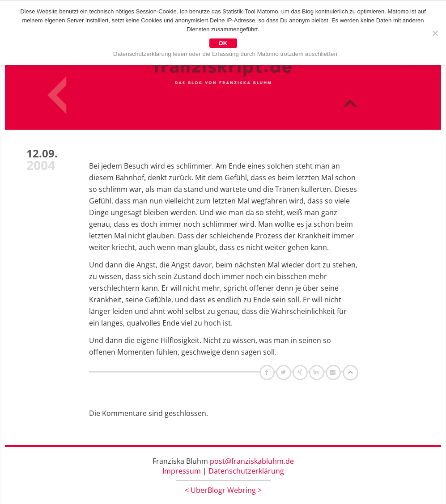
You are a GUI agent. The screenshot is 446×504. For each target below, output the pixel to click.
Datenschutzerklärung (246, 471)
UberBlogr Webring (223, 490)
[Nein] (435, 33)
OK (223, 43)
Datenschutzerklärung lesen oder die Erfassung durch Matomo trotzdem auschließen (225, 54)
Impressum (182, 471)
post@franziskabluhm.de (252, 461)
